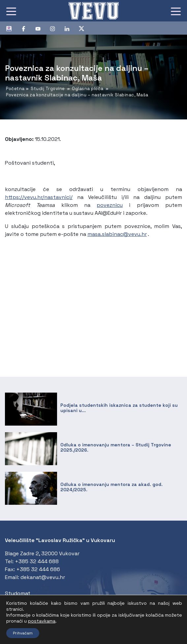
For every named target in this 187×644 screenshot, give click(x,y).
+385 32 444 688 (37, 561)
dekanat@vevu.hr (43, 577)
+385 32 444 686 (38, 569)
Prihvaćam (23, 633)
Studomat (18, 593)
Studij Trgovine (48, 89)
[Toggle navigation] (11, 11)
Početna (15, 89)
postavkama (42, 621)
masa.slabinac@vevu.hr (117, 234)
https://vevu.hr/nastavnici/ (39, 197)
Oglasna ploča (88, 89)
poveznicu (110, 205)
